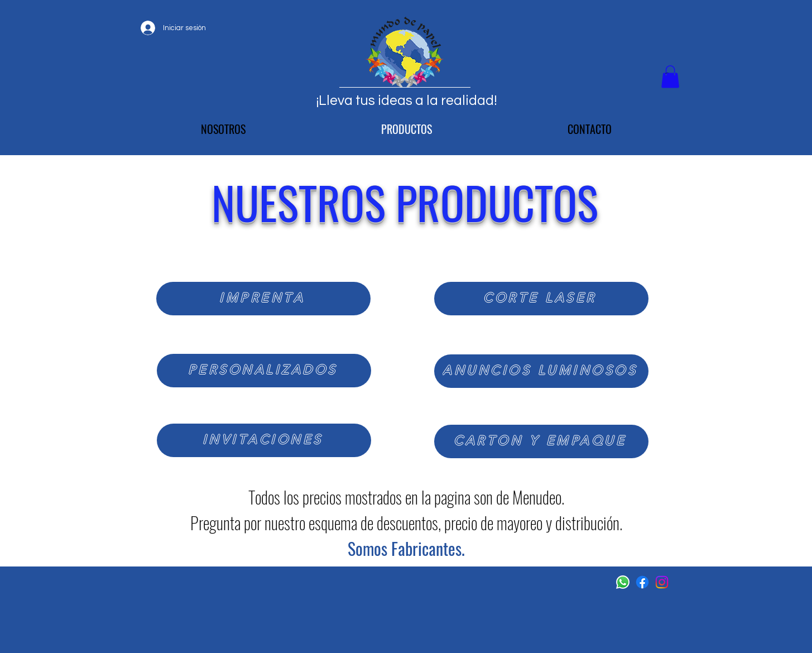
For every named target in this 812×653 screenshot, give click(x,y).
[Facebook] (642, 582)
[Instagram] (662, 582)
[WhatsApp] (623, 582)
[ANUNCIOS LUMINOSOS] (541, 371)
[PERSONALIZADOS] (264, 371)
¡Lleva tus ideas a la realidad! (407, 100)
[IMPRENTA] (263, 299)
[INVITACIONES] (264, 440)
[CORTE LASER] (541, 299)
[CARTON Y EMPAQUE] (541, 441)
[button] (670, 77)
